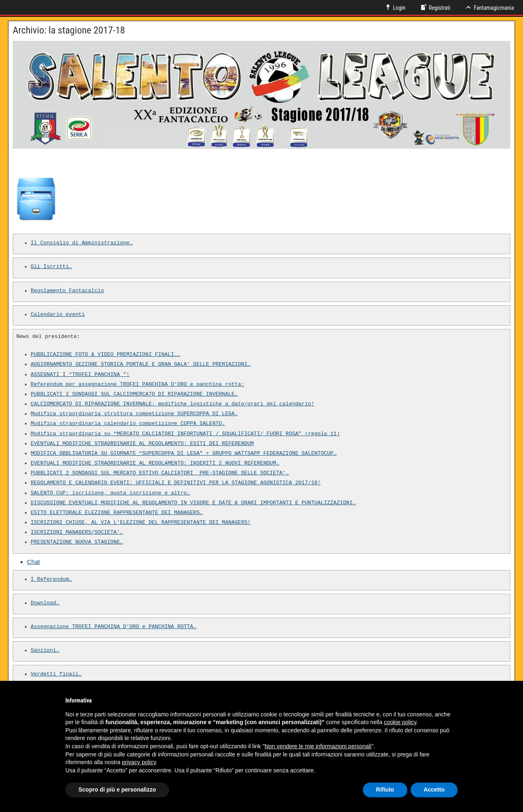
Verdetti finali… (56, 674)
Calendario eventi (58, 315)
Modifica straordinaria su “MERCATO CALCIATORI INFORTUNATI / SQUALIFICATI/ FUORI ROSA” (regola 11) (185, 434)
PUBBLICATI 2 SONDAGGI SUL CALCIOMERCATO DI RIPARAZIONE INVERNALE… (134, 394)
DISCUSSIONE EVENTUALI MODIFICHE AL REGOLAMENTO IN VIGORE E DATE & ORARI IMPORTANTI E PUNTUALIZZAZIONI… (193, 503)
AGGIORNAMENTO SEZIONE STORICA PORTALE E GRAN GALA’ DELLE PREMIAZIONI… (141, 365)
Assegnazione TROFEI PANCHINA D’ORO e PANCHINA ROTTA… (114, 627)
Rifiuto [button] (385, 790)
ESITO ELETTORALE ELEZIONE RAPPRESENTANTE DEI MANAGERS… (117, 513)
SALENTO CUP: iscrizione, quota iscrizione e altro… (110, 493)
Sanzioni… (45, 651)
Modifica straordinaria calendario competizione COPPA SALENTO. (128, 424)
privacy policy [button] (139, 762)
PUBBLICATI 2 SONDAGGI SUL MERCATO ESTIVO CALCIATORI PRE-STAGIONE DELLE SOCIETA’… (160, 473)
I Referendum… (51, 579)
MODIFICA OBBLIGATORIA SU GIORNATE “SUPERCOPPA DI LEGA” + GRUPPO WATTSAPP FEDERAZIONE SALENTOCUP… (184, 454)
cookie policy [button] (400, 722)
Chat (34, 562)
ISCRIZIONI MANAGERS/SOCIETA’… (77, 532)
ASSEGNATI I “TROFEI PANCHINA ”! (80, 375)
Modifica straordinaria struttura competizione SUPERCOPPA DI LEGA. (134, 414)
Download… (45, 603)
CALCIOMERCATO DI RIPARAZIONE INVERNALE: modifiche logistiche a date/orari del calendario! (172, 404)
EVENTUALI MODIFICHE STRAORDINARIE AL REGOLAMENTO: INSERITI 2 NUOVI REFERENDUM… (155, 463)
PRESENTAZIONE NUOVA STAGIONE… (77, 542)
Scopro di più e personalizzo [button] (117, 790)
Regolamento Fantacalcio (67, 291)
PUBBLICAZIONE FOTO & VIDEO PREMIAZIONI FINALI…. (106, 355)
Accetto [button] (434, 790)
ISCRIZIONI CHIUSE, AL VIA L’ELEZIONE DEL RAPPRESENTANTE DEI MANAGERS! (141, 523)
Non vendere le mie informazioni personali (318, 746)
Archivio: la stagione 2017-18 (69, 30)
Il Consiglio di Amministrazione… (82, 243)
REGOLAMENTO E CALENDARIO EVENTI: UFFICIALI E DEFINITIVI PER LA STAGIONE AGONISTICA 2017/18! (176, 483)
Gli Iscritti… (51, 267)
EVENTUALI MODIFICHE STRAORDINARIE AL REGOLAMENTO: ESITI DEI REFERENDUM (142, 444)
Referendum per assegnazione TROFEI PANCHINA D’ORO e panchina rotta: (137, 385)
